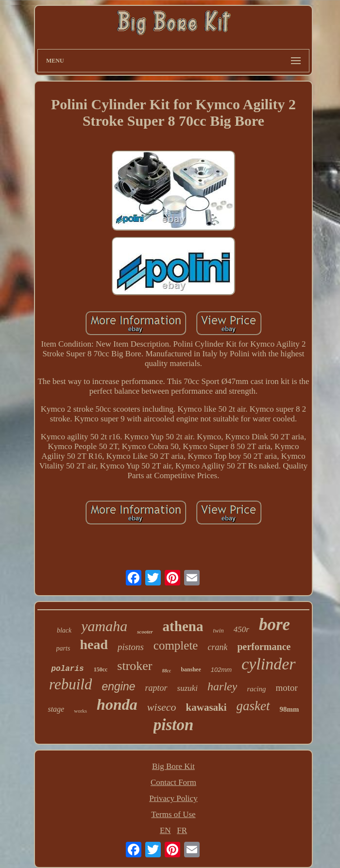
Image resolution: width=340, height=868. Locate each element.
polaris (67, 669)
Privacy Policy (173, 798)
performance (264, 647)
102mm (221, 670)
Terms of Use (173, 814)
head (94, 644)
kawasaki (206, 707)
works (80, 711)
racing (256, 689)
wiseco (162, 707)
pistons (131, 647)
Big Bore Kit (173, 766)
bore (274, 625)
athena (183, 626)
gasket (253, 706)
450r (241, 629)
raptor (156, 688)
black (64, 630)
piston (174, 725)
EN (165, 830)
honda (117, 704)
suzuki (188, 688)
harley (222, 686)
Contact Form (173, 782)
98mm (289, 709)
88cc (167, 671)
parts (63, 648)
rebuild (70, 684)
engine (118, 686)
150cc (101, 669)
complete (176, 645)
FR (182, 830)
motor (287, 688)
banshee (191, 669)
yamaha (104, 626)
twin (218, 630)
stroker (135, 666)
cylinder (268, 664)
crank (217, 647)
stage (56, 709)
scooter (145, 632)
